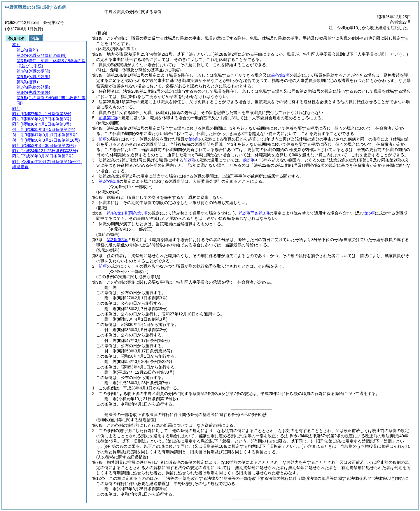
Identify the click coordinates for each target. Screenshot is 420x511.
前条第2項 (280, 75)
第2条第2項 (117, 240)
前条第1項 (108, 118)
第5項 (370, 213)
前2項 (189, 160)
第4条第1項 (117, 213)
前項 (103, 139)
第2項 (244, 213)
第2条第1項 (109, 181)
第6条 (194, 139)
